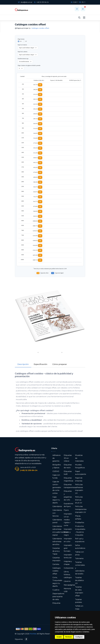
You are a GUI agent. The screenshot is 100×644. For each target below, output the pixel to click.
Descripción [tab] (23, 364)
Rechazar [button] (69, 637)
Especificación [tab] (41, 364)
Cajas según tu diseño (56, 500)
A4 (21, 41)
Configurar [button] (79, 637)
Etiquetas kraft (68, 473)
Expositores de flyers (68, 505)
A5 (26, 41)
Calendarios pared (57, 521)
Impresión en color (68, 540)
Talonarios (79, 558)
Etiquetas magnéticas (68, 479)
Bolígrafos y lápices (57, 466)
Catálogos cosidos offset (56, 571)
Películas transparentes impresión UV (81, 509)
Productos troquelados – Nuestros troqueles (80, 531)
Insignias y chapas (68, 563)
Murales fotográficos (80, 466)
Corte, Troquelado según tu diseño (57, 582)
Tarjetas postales (78, 601)
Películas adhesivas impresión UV (79, 489)
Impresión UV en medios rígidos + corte (68, 520)
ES (82, 2)
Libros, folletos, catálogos (68, 575)
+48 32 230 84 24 (41, 2)
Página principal (22, 28)
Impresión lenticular (68, 556)
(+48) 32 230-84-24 (29, 470)
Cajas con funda (56, 476)
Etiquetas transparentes (69, 486)
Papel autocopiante (81, 473)
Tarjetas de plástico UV (79, 580)
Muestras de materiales (79, 458)
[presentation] (38, 353)
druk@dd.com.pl (25, 2)
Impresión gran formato (68, 548)
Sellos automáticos (80, 547)
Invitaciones (69, 568)
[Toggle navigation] (84, 18)
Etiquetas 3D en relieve (68, 458)
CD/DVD (56, 471)
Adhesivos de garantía (56, 458)
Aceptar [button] (59, 637)
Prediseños (80, 523)
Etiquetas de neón (68, 466)
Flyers (66, 510)
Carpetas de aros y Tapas (56, 551)
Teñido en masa (79, 607)
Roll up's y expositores (80, 540)
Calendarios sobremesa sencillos (57, 542)
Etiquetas (56, 603)
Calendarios (57, 506)
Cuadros (56, 590)
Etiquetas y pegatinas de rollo (68, 495)
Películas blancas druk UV (79, 500)
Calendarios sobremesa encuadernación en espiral (60, 531)
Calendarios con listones (57, 513)
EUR (74, 2)
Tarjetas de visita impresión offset (79, 591)
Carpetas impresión (56, 559)
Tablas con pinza (79, 553)
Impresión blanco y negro (68, 532)
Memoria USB (67, 590)
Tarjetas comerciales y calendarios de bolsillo (80, 568)
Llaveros (67, 581)
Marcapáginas (69, 585)
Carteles (56, 564)
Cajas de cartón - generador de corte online (57, 487)
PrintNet (33, 634)
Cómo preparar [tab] (60, 364)
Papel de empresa (79, 479)
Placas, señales (78, 517)
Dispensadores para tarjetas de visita (58, 597)
